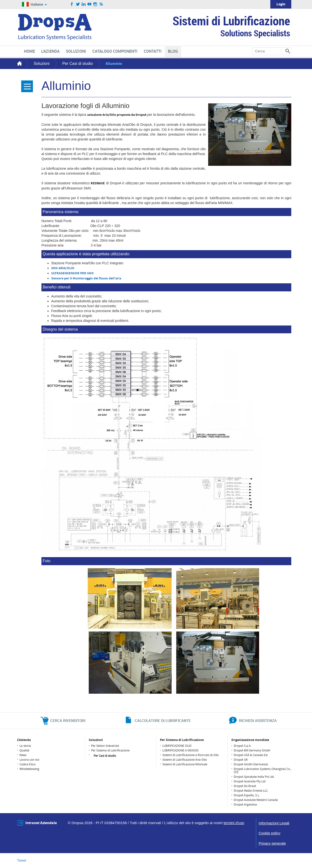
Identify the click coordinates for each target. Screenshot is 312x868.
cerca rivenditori (68, 720)
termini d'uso (234, 823)
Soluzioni (42, 64)
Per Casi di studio (77, 64)
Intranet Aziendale (41, 823)
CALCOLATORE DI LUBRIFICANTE (163, 720)
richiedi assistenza (258, 720)
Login (281, 4)
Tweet (22, 860)
